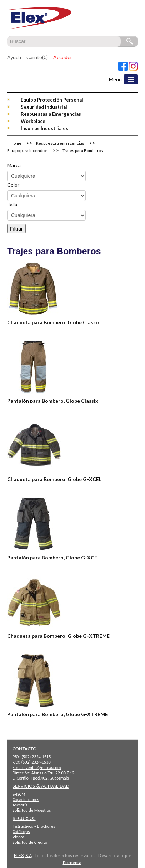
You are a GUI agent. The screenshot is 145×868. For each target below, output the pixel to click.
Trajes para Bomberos (83, 151)
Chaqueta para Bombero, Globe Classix (54, 322)
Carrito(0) (37, 57)
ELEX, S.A (23, 855)
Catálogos (21, 831)
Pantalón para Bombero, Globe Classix (53, 401)
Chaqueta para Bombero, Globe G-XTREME (58, 636)
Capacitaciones (26, 799)
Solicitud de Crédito (30, 842)
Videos (19, 837)
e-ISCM (19, 794)
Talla (12, 204)
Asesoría (20, 805)
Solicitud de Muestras (32, 810)
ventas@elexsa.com (43, 767)
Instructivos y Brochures (34, 826)
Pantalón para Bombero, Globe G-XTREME (57, 714)
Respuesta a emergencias (60, 143)
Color (13, 185)
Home (16, 143)
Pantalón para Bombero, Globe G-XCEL (53, 557)
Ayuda (14, 57)
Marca (14, 165)
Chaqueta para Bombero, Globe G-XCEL (54, 479)
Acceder (63, 57)
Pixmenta (72, 862)
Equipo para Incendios (27, 151)
